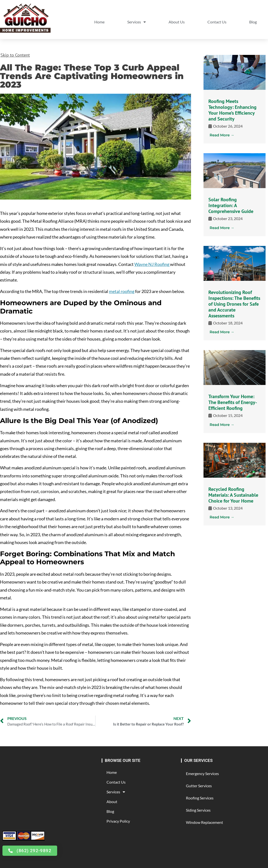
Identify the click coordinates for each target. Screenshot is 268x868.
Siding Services (198, 810)
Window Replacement (204, 822)
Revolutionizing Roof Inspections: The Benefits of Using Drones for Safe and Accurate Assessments (234, 304)
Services (137, 22)
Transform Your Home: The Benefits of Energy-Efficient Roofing (233, 402)
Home (99, 22)
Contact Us (217, 22)
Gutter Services (199, 786)
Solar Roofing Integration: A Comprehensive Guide (231, 205)
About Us (177, 22)
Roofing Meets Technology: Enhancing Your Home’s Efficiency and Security (232, 110)
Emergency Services (202, 773)
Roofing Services (200, 798)
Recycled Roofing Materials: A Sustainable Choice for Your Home (233, 495)
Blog (253, 22)
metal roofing (122, 291)
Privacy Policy (118, 821)
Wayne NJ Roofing (152, 264)
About (112, 802)
